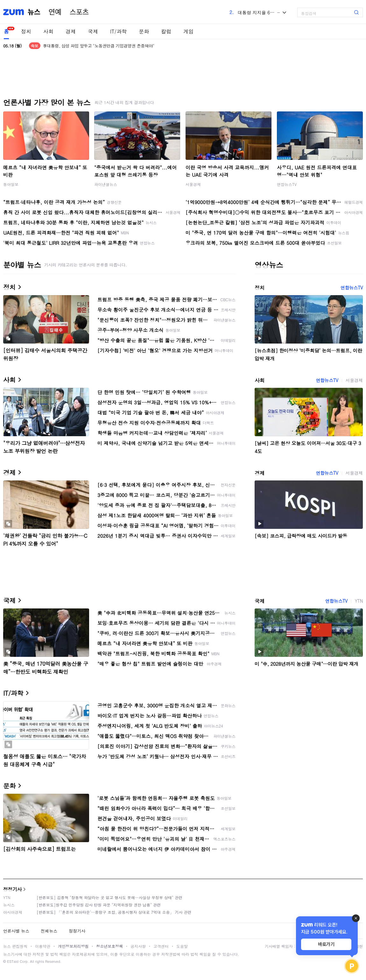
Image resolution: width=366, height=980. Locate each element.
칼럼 (166, 31)
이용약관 (43, 946)
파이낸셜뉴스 (106, 184)
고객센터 (161, 946)
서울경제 (193, 184)
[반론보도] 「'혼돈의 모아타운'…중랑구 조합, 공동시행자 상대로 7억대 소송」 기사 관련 (114, 912)
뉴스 (34, 12)
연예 (55, 12)
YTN (359, 601)
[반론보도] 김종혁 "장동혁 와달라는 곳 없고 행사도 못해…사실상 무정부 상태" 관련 (109, 897)
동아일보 (11, 184)
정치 (26, 31)
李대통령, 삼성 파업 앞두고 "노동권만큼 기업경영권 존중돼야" (99, 46)
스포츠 (79, 12)
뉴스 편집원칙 (15, 946)
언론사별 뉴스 (16, 931)
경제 (71, 31)
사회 (48, 31)
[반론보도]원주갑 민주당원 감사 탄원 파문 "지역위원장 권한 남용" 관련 (99, 905)
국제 (93, 31)
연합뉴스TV (287, 184)
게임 (188, 31)
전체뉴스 (49, 931)
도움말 (182, 946)
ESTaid (13, 961)
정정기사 (12, 889)
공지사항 (138, 946)
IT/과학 (118, 31)
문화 (144, 31)
